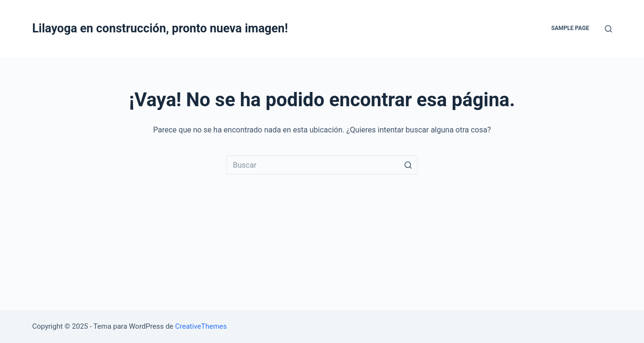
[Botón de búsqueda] (408, 165)
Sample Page (570, 28)
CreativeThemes (201, 326)
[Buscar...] (322, 165)
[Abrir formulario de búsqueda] (608, 29)
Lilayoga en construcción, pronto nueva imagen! (160, 28)
